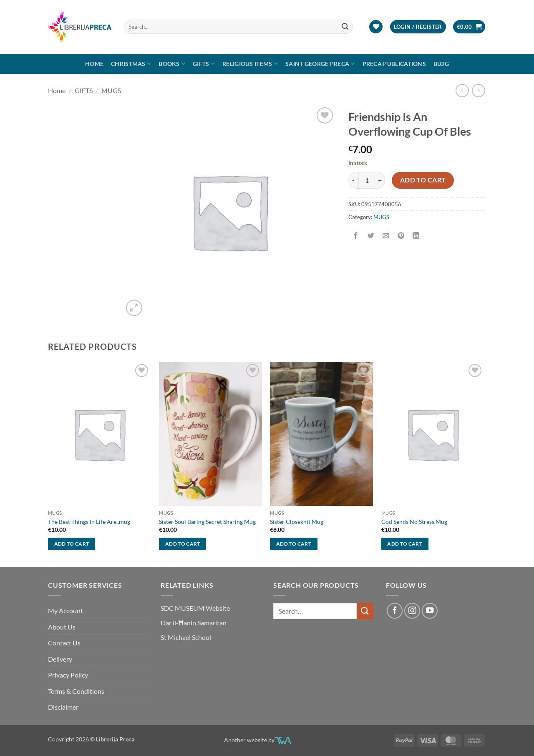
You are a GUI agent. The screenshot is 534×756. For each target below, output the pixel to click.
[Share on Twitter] (371, 236)
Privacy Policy (68, 675)
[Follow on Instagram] (412, 611)
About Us (62, 627)
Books (172, 64)
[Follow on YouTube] (430, 611)
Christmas (131, 64)
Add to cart (423, 180)
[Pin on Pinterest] (401, 236)
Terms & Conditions (76, 691)
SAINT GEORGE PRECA (320, 64)
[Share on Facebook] (356, 236)
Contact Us (64, 643)
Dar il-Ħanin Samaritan (194, 623)
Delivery (60, 659)
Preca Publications (394, 64)
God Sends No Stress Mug (414, 522)
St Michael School (186, 637)
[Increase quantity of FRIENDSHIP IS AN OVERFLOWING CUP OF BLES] (380, 180)
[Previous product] (478, 90)
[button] (418, 27)
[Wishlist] (376, 27)
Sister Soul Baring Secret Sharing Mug (207, 522)
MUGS (111, 90)
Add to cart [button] (72, 544)
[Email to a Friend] (386, 236)
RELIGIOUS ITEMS (250, 64)
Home (94, 64)
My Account (65, 611)
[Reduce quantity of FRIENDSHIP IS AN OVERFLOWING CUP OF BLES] (353, 180)
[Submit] (345, 27)
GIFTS (204, 64)
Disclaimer (63, 707)
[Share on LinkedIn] (416, 236)
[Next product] (462, 90)
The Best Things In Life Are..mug (89, 522)
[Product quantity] (367, 180)
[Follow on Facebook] (395, 611)
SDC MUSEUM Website (195, 608)
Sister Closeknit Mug (297, 522)
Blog (441, 64)
